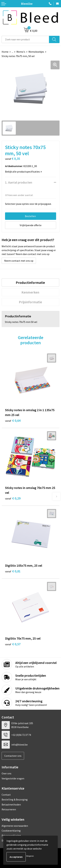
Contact (6, 795)
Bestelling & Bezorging (15, 799)
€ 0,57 (13, 644)
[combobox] (25, 39)
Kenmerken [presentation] (30, 292)
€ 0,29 (13, 498)
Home (5, 52)
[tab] (30, 283)
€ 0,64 (13, 420)
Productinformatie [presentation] (30, 283)
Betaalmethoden (11, 804)
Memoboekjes (36, 52)
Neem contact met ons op (19, 261)
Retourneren (9, 809)
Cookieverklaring (11, 831)
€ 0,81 (13, 571)
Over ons (7, 773)
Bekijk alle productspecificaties (23, 172)
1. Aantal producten (19, 182)
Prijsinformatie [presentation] (30, 302)
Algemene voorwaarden (15, 826)
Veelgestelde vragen (13, 778)
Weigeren (30, 856)
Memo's (21, 52)
